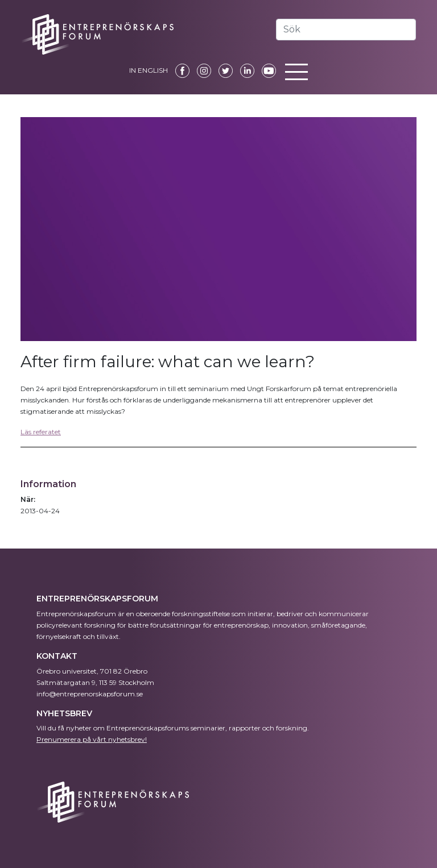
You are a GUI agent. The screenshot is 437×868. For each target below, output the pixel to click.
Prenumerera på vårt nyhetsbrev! (92, 739)
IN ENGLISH (149, 70)
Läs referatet (41, 432)
